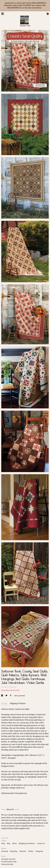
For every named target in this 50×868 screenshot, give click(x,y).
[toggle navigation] (3, 14)
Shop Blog (14, 851)
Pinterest (23, 851)
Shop (3, 843)
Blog (9, 843)
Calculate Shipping (9, 687)
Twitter (31, 851)
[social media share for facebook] (2, 696)
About (15, 843)
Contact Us (41, 843)
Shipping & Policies (18, 703)
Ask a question (20, 696)
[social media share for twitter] (7, 696)
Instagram (39, 851)
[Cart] (48, 14)
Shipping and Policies (27, 843)
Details (5, 703)
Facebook (5, 851)
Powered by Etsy (7, 864)
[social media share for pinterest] (11, 696)
